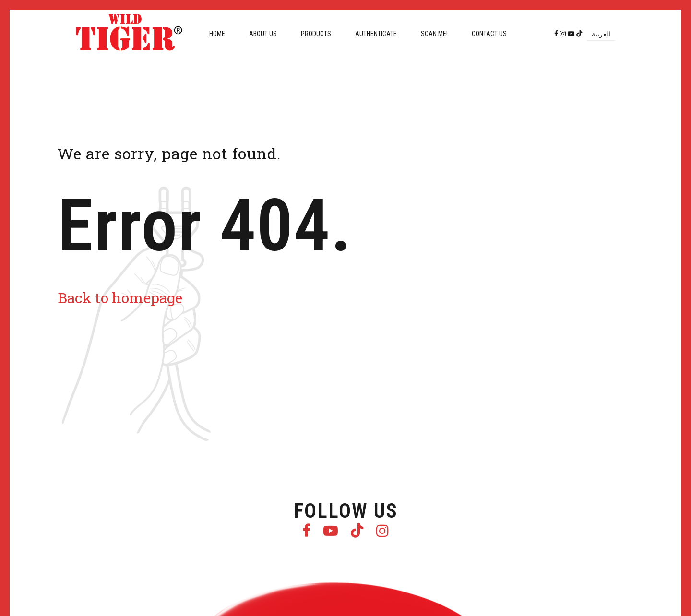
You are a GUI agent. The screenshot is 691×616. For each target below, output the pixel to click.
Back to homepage (120, 298)
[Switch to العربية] (601, 34)
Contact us (489, 34)
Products (316, 34)
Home (217, 34)
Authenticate (376, 34)
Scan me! (434, 34)
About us (263, 34)
